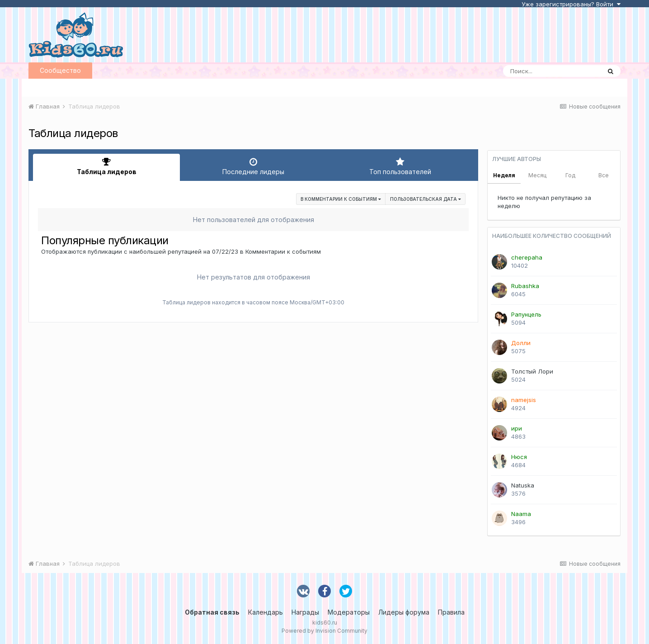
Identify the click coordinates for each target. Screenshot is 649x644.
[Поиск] (552, 71)
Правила (451, 612)
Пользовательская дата (426, 199)
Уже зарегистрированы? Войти (571, 4)
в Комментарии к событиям (341, 199)
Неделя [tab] (504, 175)
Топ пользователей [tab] (400, 166)
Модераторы (349, 612)
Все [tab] (604, 175)
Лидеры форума (404, 612)
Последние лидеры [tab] (253, 166)
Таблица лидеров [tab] (106, 166)
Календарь (266, 612)
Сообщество (60, 70)
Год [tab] (570, 175)
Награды (305, 612)
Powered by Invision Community (324, 631)
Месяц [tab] (537, 175)
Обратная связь (212, 612)
